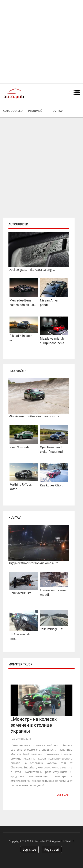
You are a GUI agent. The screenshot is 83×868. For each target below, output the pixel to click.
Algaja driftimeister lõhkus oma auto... (35, 563)
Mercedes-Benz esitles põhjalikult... (23, 303)
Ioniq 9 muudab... (22, 447)
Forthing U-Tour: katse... (21, 487)
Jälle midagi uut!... (53, 629)
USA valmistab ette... (20, 637)
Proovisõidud (19, 371)
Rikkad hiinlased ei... (21, 338)
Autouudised (13, 111)
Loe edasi (63, 795)
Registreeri (52, 849)
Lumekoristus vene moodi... (53, 592)
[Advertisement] (41, 42)
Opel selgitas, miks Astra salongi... (32, 270)
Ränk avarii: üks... (22, 593)
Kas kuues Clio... (52, 485)
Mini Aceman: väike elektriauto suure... (35, 416)
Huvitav (56, 111)
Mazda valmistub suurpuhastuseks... (53, 341)
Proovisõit (37, 111)
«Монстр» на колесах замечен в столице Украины (34, 725)
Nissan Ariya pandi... (49, 303)
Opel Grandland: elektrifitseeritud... (53, 449)
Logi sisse (29, 849)
